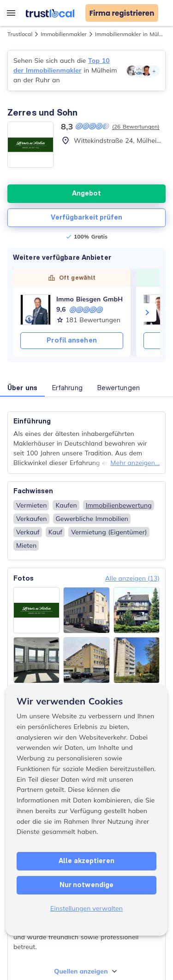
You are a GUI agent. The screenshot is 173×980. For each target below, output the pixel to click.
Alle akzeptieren (86, 861)
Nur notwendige (86, 885)
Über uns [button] (22, 388)
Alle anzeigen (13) (132, 578)
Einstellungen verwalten (86, 908)
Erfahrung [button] (67, 388)
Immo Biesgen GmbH (89, 299)
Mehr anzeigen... (135, 463)
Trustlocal (20, 34)
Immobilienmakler (64, 34)
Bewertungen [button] (119, 388)
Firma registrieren (122, 13)
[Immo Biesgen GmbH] (36, 310)
